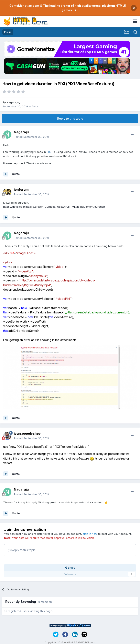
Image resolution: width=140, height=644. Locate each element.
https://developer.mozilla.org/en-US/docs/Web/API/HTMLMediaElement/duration (54, 207)
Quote (16, 174)
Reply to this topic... (23, 550)
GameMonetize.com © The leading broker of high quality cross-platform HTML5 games (68, 8)
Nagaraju (13, 102)
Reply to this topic (70, 119)
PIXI (49, 152)
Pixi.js (35, 106)
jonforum (21, 190)
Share (70, 568)
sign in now (90, 534)
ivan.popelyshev (27, 433)
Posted (31, 137)
